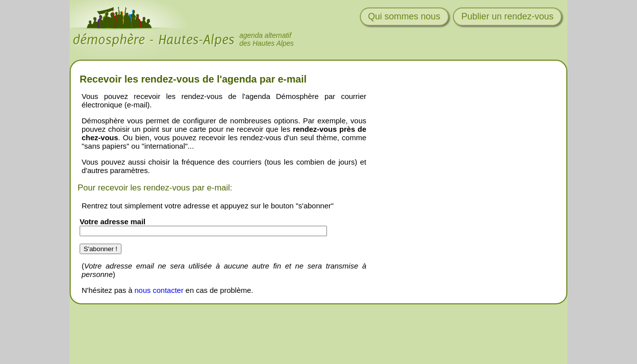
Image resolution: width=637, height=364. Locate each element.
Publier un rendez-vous (507, 16)
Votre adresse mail (112, 222)
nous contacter (159, 290)
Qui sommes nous (404, 16)
